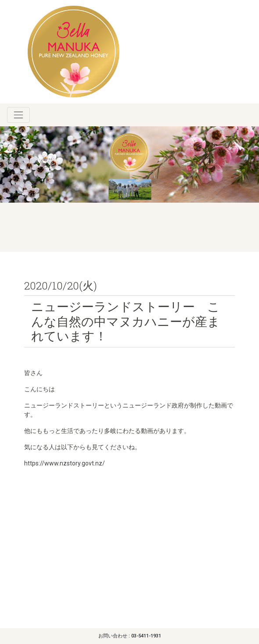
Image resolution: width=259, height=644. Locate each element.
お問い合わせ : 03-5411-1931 (130, 636)
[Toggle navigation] (18, 115)
